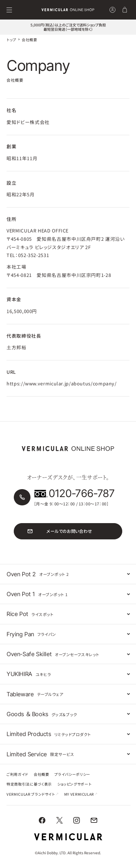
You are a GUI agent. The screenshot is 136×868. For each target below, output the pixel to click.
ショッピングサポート (74, 784)
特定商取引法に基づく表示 (29, 784)
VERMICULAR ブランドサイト (33, 795)
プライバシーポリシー (72, 775)
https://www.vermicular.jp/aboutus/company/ (62, 383)
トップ (11, 40)
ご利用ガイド (17, 775)
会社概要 (42, 775)
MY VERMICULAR (81, 795)
